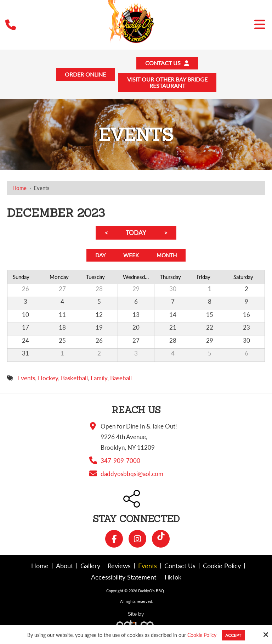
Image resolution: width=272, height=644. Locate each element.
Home (19, 191)
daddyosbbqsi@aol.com (132, 479)
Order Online (82, 76)
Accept (233, 635)
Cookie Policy (202, 635)
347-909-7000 (120, 466)
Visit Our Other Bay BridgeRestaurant (169, 85)
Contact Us (169, 64)
